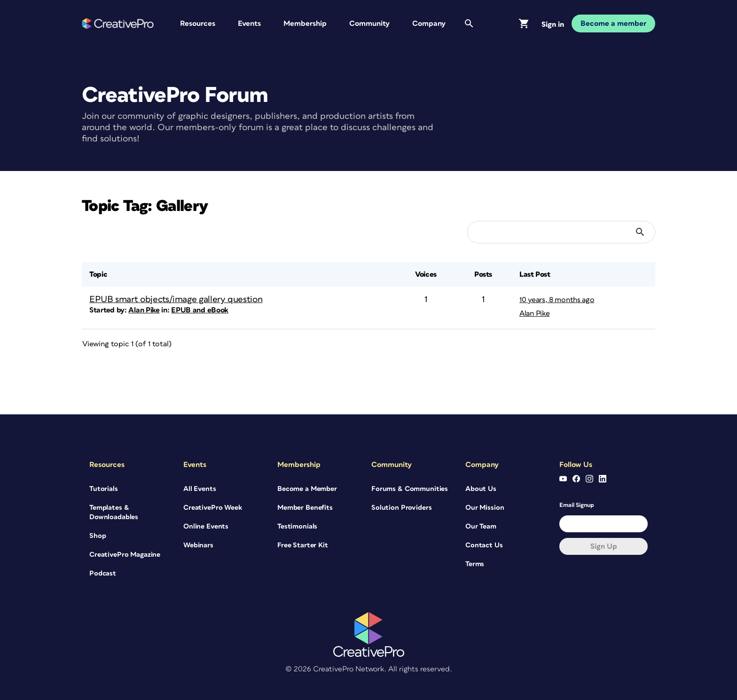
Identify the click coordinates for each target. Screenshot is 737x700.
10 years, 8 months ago (557, 300)
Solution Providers (401, 508)
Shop (98, 536)
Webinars (198, 545)
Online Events (206, 526)
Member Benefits (305, 508)
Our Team (481, 526)
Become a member (613, 23)
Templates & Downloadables (114, 512)
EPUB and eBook (200, 310)
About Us (481, 489)
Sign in (553, 24)
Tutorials (104, 489)
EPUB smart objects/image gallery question (176, 299)
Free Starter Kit (303, 545)
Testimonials (297, 526)
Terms (475, 564)
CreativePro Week (213, 508)
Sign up (604, 546)
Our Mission (485, 508)
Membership (305, 23)
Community (369, 23)
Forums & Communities (410, 489)
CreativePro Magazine (125, 555)
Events (249, 23)
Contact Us (484, 545)
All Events (200, 489)
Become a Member (307, 489)
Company (429, 23)
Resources (198, 23)
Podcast (103, 573)
